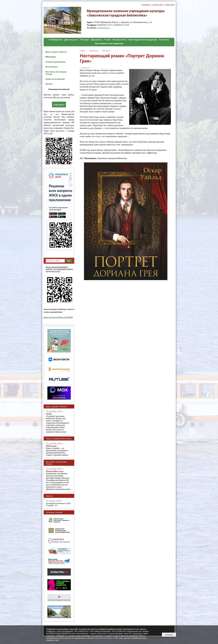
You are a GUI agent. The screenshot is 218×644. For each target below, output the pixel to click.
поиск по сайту (158, 5)
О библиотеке (56, 40)
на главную (146, 5)
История (85, 40)
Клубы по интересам (55, 79)
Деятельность (72, 40)
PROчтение (51, 57)
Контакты (164, 40)
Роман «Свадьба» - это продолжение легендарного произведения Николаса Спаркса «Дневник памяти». (57, 451)
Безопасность (120, 40)
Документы (97, 40)
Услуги (108, 40)
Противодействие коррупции (143, 40)
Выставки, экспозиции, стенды (56, 73)
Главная (82, 50)
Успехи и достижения (55, 62)
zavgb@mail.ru (103, 28)
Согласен (169, 635)
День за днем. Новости (56, 52)
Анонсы (49, 84)
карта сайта (170, 5)
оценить (59, 104)
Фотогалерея (51, 67)
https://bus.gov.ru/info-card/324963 (58, 317)
